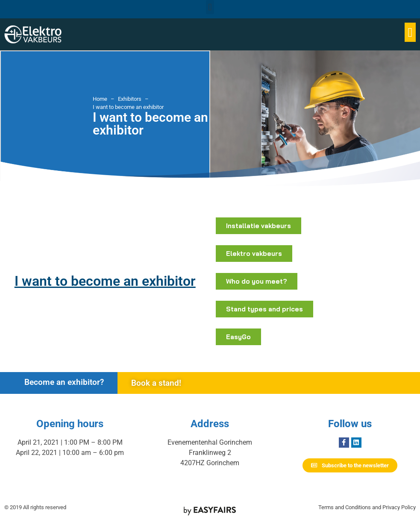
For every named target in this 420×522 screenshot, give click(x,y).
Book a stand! (156, 383)
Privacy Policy (399, 507)
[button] (210, 7)
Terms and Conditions (345, 507)
